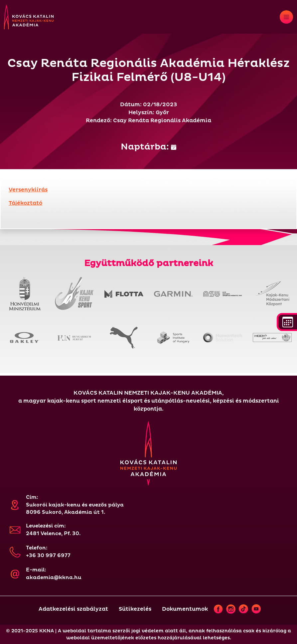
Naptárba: (148, 147)
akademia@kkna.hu (54, 578)
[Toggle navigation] (286, 17)
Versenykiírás (28, 190)
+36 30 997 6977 (48, 556)
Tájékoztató (25, 203)
